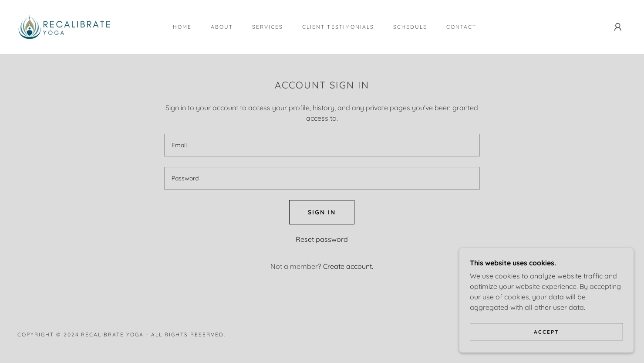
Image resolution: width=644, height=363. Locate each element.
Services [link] (268, 27)
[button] (618, 27)
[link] (64, 26)
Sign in (322, 212)
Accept (546, 332)
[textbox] (322, 145)
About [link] (222, 27)
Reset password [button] (322, 239)
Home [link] (182, 27)
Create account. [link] (348, 266)
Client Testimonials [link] (338, 27)
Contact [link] (461, 27)
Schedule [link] (410, 27)
